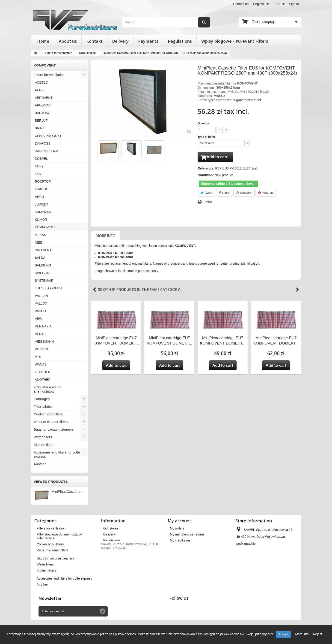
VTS (38, 357)
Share (224, 194)
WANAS (41, 364)
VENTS (40, 334)
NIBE (39, 242)
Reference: (206, 169)
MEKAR (41, 235)
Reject (317, 634)
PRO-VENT (43, 250)
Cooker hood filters (48, 414)
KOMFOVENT (45, 227)
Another (40, 464)
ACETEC (41, 82)
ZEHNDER (43, 372)
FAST (39, 174)
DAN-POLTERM (46, 151)
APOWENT (43, 105)
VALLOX (41, 303)
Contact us (241, 4)
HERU (39, 197)
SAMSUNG (43, 265)
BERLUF (41, 121)
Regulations (180, 41)
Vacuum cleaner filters (51, 422)
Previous (95, 291)
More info (106, 237)
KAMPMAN (43, 212)
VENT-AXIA (43, 326)
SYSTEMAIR (44, 281)
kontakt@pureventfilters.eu (272, 561)
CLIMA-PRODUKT (48, 136)
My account (179, 521)
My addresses (180, 546)
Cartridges (42, 399)
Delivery (120, 41)
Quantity (203, 123)
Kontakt (94, 41)
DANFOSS (43, 143)
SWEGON (42, 273)
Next (297, 291)
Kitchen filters (44, 445)
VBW (39, 319)
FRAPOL (41, 189)
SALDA (40, 258)
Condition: (206, 176)
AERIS (40, 90)
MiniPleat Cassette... (67, 491)
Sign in (294, 4)
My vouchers (179, 558)
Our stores (111, 528)
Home (43, 41)
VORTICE (42, 349)
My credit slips (180, 540)
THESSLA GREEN (48, 288)
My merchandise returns (187, 534)
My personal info (182, 552)
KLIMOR (41, 220)
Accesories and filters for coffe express (57, 454)
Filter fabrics (43, 407)
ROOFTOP (43, 181)
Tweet (206, 194)
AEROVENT (44, 98)
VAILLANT (42, 296)
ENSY (39, 166)
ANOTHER (43, 380)
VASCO (40, 311)
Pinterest (266, 194)
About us (68, 41)
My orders (177, 528)
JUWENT (41, 204)
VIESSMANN (44, 342)
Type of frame (207, 137)
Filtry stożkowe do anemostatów (47, 389)
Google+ (244, 194)
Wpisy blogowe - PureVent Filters (235, 41)
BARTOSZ (42, 113)
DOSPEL (41, 159)
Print (208, 203)
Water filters (43, 437)
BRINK (40, 128)
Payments (148, 41)
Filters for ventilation (49, 75)
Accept (283, 634)
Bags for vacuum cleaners (54, 429)
